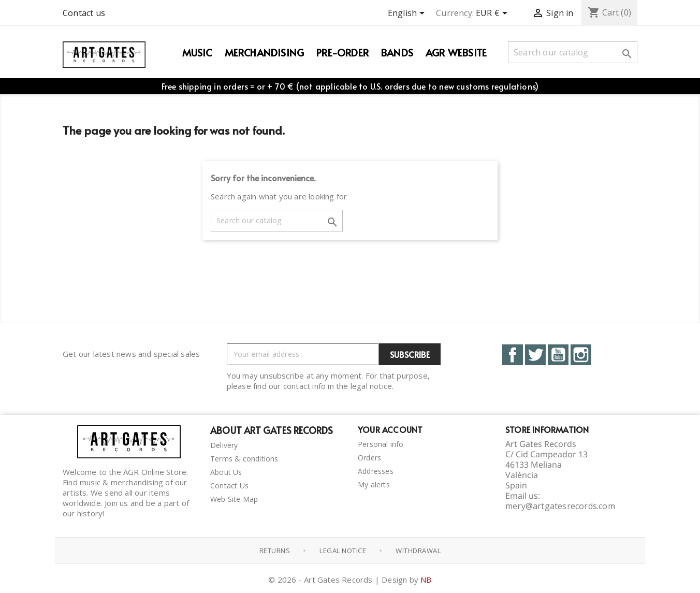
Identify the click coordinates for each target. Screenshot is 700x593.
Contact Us (229, 486)
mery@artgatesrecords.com (560, 506)
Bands (397, 52)
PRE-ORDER (342, 52)
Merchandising (265, 52)
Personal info (381, 444)
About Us (226, 472)
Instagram (581, 355)
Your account (390, 429)
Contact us (84, 13)
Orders (369, 458)
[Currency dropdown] (493, 14)
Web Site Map (234, 499)
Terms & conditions (244, 459)
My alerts (374, 484)
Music (197, 52)
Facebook (513, 355)
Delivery (224, 445)
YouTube (558, 355)
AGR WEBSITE (456, 52)
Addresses (376, 471)
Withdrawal (418, 551)
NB (426, 580)
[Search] (573, 52)
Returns (275, 551)
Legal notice (343, 551)
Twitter (535, 355)
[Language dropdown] (408, 14)
